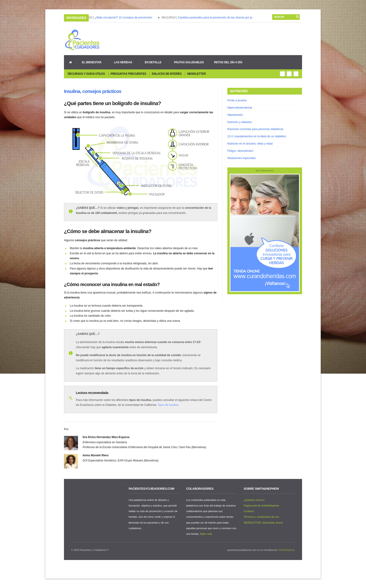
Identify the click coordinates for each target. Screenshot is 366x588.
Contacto (249, 511)
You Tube (296, 74)
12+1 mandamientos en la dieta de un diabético (257, 136)
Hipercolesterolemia (240, 108)
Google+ (289, 74)
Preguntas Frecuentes (128, 74)
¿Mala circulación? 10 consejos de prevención (124, 18)
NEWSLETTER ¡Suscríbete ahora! (263, 523)
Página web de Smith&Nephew (261, 506)
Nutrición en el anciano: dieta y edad (250, 144)
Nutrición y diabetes (240, 122)
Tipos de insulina (168, 405)
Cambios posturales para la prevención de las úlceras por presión (219, 18)
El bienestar (91, 62)
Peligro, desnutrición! (240, 151)
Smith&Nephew (286, 550)
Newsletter (197, 74)
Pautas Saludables (189, 62)
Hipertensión (235, 115)
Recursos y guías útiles (86, 74)
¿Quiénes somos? (254, 500)
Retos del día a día (228, 62)
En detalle (152, 62)
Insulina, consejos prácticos (93, 91)
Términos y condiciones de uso (261, 517)
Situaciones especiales (242, 158)
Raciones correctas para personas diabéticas (255, 129)
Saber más (206, 534)
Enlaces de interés (167, 74)
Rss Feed (282, 74)
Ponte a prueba (237, 100)
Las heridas (122, 62)
